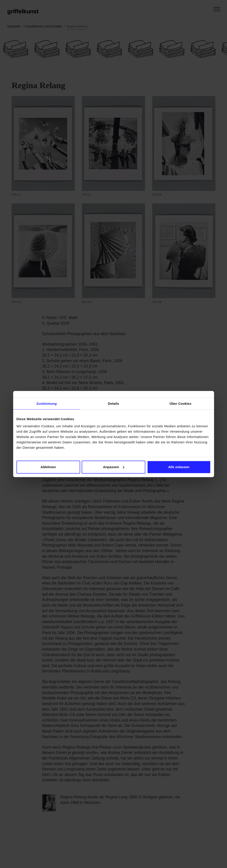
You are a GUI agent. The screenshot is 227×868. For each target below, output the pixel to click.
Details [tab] (114, 404)
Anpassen (114, 467)
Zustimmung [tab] (47, 404)
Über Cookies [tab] (181, 404)
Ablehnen (48, 467)
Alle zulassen (179, 467)
